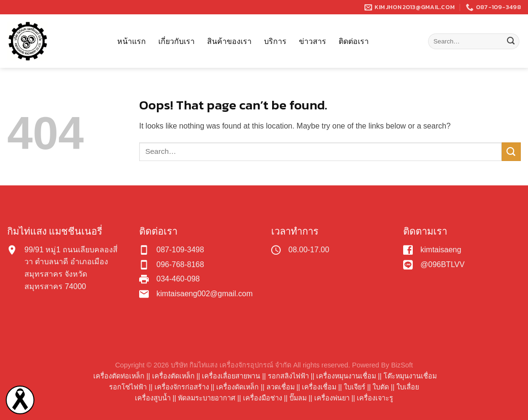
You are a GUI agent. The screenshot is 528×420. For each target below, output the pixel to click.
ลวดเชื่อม (280, 387)
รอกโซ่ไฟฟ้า (128, 387)
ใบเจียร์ (355, 387)
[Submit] (511, 42)
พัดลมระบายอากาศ (207, 398)
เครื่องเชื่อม (319, 387)
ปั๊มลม (298, 398)
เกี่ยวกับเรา (176, 41)
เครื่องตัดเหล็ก (173, 376)
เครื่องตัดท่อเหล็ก (119, 376)
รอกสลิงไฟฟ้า (288, 376)
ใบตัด (381, 387)
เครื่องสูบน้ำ (153, 398)
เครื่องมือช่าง (263, 398)
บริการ (275, 41)
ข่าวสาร (313, 41)
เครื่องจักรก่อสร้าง (182, 387)
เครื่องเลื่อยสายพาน (231, 376)
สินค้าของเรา (229, 41)
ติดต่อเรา (354, 41)
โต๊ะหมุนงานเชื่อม (410, 376)
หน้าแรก (132, 41)
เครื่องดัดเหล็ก (237, 387)
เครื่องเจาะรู (375, 398)
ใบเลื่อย (408, 387)
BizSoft (402, 365)
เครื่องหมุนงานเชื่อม (346, 376)
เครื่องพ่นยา (332, 398)
